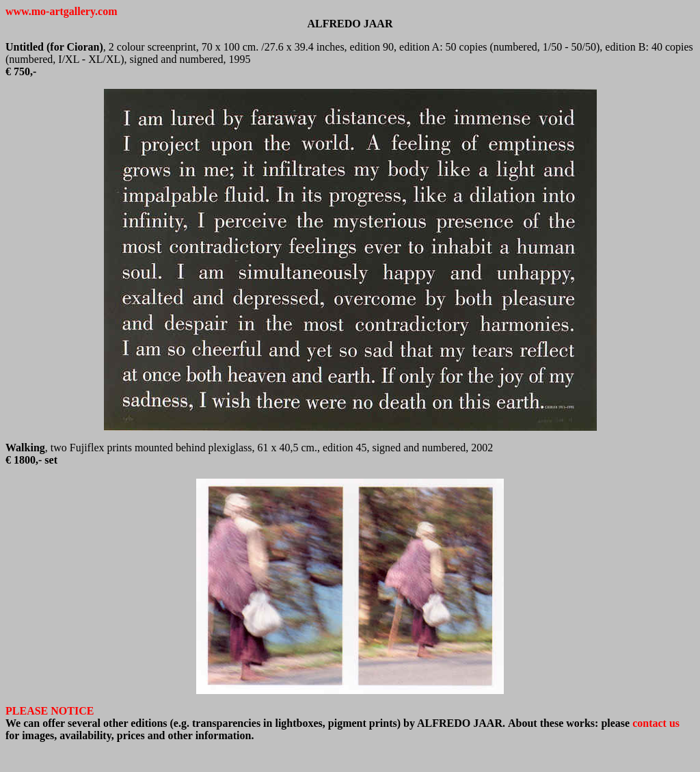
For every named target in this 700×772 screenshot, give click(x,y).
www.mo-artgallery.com (62, 11)
